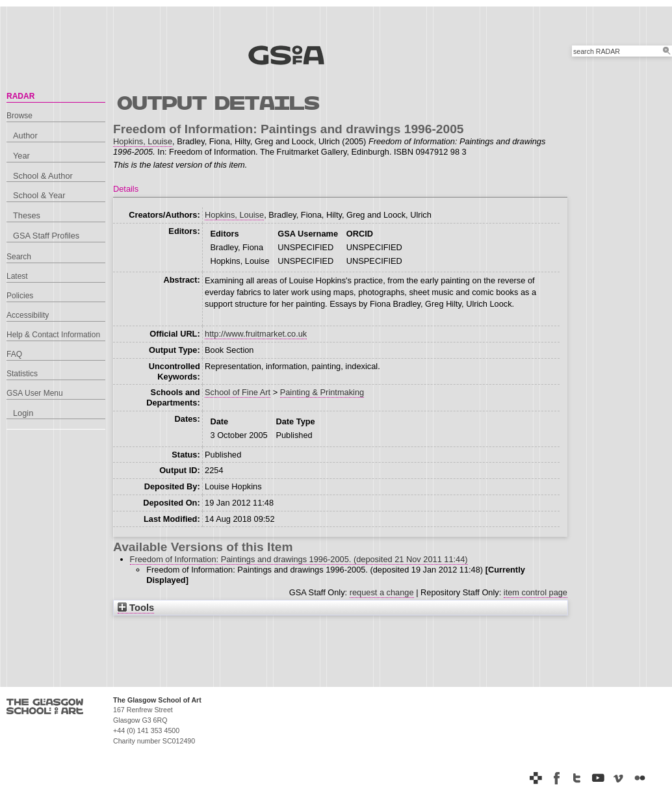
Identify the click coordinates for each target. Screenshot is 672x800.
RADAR (20, 96)
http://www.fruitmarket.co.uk (256, 334)
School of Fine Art (238, 392)
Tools (136, 608)
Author (25, 135)
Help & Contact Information (53, 335)
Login (23, 413)
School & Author (43, 176)
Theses (27, 215)
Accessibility (28, 315)
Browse (19, 116)
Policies (20, 296)
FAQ (14, 354)
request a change (382, 592)
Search (19, 257)
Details (126, 189)
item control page (536, 592)
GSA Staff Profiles (46, 236)
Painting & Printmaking (322, 392)
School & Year (39, 195)
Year (21, 156)
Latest (17, 276)
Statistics (22, 374)
